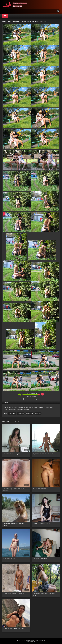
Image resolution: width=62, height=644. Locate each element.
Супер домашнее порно (16, 5)
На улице (38, 413)
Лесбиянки (29, 413)
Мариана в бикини (9, 559)
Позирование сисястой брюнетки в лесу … (45, 594)
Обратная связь (31, 642)
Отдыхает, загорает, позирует (43, 454)
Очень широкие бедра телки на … (15, 594)
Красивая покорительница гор (13, 628)
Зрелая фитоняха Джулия (12, 454)
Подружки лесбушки (40, 559)
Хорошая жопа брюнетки (41, 489)
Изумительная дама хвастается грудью (14, 524)
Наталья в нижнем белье (41, 524)
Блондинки (12, 413)
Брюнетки (21, 413)
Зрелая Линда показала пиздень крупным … (14, 490)
